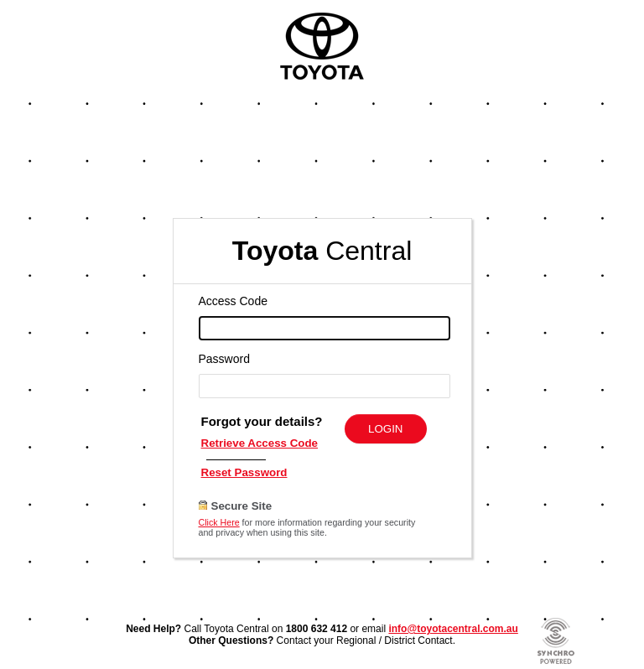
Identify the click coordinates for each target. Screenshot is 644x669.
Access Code (233, 301)
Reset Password (244, 472)
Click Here (219, 522)
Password (224, 359)
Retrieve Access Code (260, 443)
